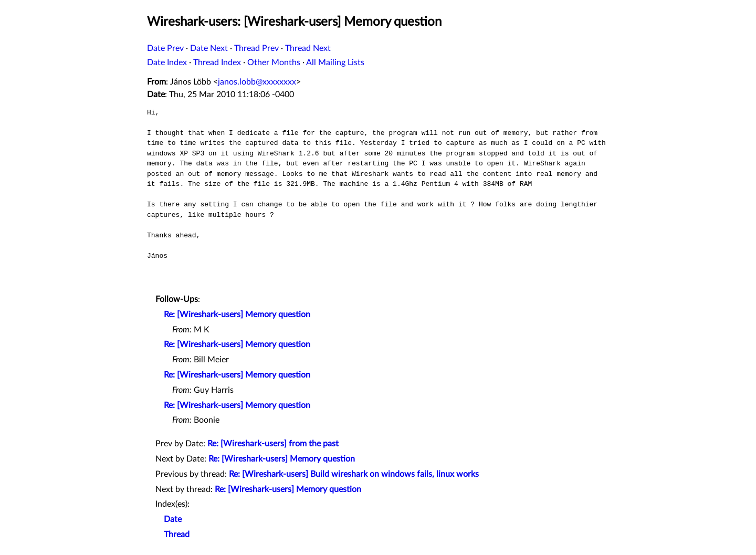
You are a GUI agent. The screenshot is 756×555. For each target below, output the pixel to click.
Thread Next (308, 48)
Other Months (274, 62)
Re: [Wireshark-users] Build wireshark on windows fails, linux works (354, 474)
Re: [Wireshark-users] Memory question (237, 315)
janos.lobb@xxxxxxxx (257, 82)
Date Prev (165, 48)
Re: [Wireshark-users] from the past (273, 444)
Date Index (167, 62)
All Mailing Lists (335, 62)
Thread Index (217, 62)
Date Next (209, 48)
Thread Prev (256, 48)
